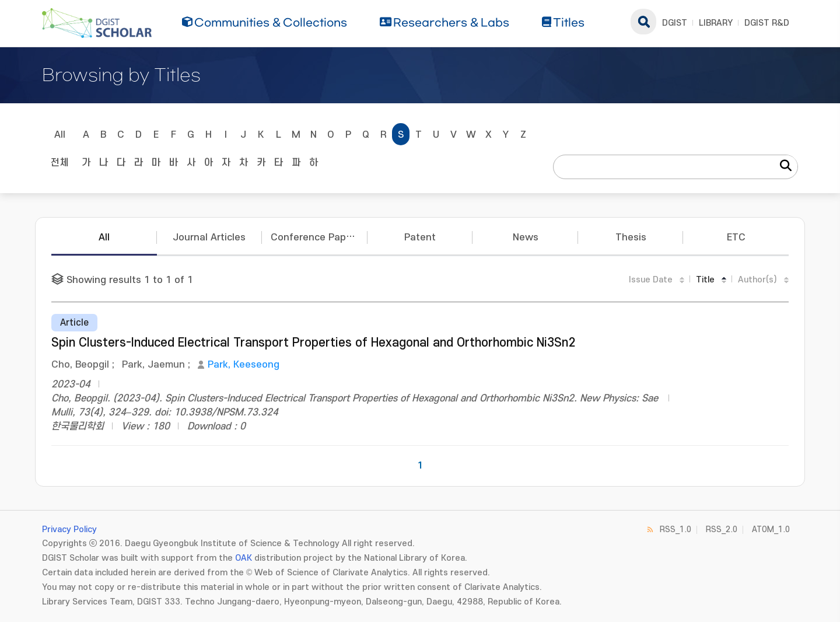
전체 (60, 163)
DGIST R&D (767, 23)
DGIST (675, 23)
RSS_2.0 (722, 530)
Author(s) (757, 280)
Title (705, 280)
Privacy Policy (69, 530)
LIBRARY (716, 23)
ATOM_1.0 (771, 530)
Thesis (631, 237)
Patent (420, 237)
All (60, 135)
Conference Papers (316, 237)
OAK (244, 558)
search (643, 22)
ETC (736, 237)
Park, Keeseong (244, 365)
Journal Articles (209, 237)
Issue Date (651, 280)
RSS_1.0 (675, 530)
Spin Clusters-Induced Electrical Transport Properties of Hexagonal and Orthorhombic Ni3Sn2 (313, 343)
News (526, 237)
